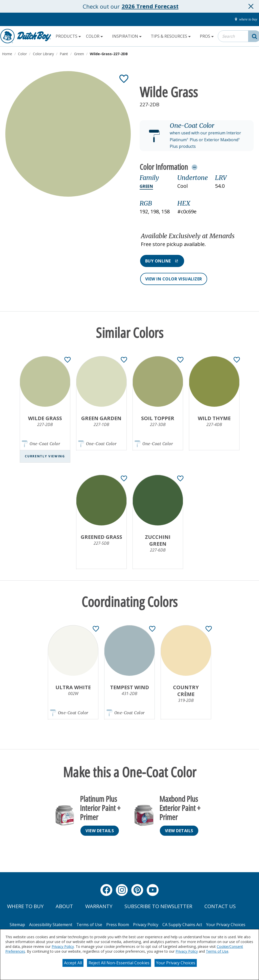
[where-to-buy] (245, 19)
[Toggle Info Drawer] (194, 167)
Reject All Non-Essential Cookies (119, 963)
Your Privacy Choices (176, 963)
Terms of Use (217, 951)
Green (146, 186)
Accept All (73, 963)
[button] (197, 136)
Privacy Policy (63, 946)
